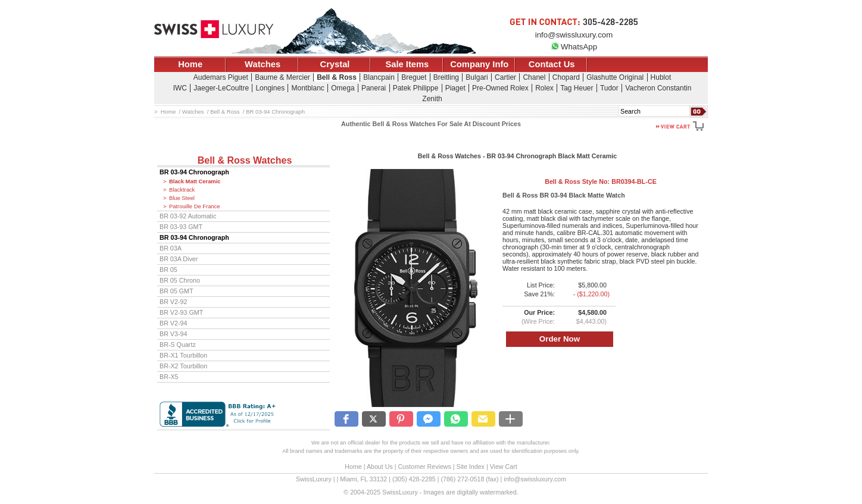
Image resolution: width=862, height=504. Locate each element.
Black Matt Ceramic (195, 181)
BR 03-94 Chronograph (194, 172)
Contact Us (552, 64)
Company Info (479, 64)
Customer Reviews (424, 467)
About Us (380, 467)
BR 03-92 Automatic (188, 216)
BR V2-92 (173, 302)
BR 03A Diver (179, 259)
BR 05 (168, 270)
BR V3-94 (173, 334)
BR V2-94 (173, 323)
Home (190, 64)
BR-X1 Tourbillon (183, 355)
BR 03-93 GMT (181, 227)
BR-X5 (169, 377)
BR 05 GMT (177, 291)
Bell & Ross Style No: (601, 181)
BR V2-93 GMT (181, 312)
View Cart (504, 467)
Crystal (335, 64)
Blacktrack (182, 190)
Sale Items (407, 64)
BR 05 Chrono (180, 280)
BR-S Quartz (178, 345)
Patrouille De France (194, 206)
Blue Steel (182, 198)
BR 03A (171, 248)
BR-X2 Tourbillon (183, 366)
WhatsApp (574, 47)
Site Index (471, 467)
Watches (263, 64)
